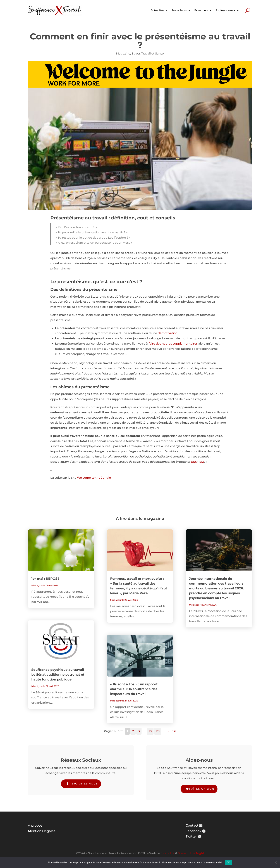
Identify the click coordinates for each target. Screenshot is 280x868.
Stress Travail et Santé (148, 54)
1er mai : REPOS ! (45, 579)
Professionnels (226, 10)
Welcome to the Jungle (94, 478)
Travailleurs (179, 10)
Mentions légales (42, 831)
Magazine (123, 54)
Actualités (157, 10)
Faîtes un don (202, 789)
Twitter (191, 836)
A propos (35, 826)
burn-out (198, 462)
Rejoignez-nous (84, 784)
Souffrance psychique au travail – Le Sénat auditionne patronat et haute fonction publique (59, 675)
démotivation (168, 333)
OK (228, 862)
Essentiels (201, 10)
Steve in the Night (191, 853)
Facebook (193, 831)
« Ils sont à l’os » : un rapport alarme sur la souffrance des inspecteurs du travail (134, 689)
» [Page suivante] (168, 731)
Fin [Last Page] (174, 731)
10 (150, 731)
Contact (192, 826)
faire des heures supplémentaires (173, 344)
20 (158, 731)
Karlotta (168, 853)
